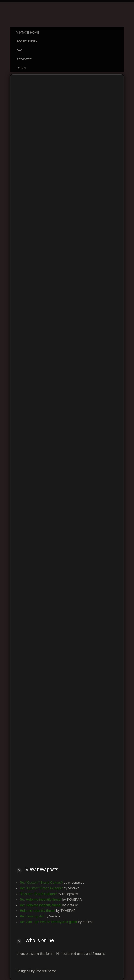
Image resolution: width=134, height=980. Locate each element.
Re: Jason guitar (32, 916)
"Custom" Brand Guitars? (38, 894)
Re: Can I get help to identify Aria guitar (49, 922)
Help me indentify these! (38, 911)
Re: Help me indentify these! (41, 900)
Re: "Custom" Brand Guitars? (41, 883)
